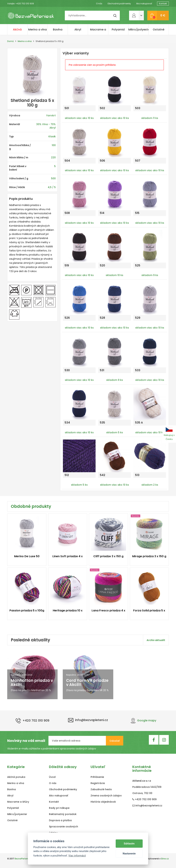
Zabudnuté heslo (101, 789)
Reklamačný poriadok (63, 814)
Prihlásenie (97, 777)
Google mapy (144, 720)
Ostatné (159, 30)
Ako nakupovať (144, 4)
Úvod (52, 777)
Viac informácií (77, 856)
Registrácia (98, 783)
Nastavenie (129, 854)
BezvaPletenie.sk (24, 859)
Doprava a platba (60, 820)
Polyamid (118, 30)
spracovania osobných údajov (78, 749)
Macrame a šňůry (98, 31)
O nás (99, 4)
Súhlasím (129, 844)
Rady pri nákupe (59, 808)
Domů (10, 41)
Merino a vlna (37, 30)
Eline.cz (165, 859)
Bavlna (58, 30)
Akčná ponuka (17, 31)
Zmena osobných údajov (106, 796)
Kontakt (163, 4)
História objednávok (103, 802)
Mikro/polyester (139, 30)
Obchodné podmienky (119, 4)
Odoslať (115, 741)
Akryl (78, 30)
